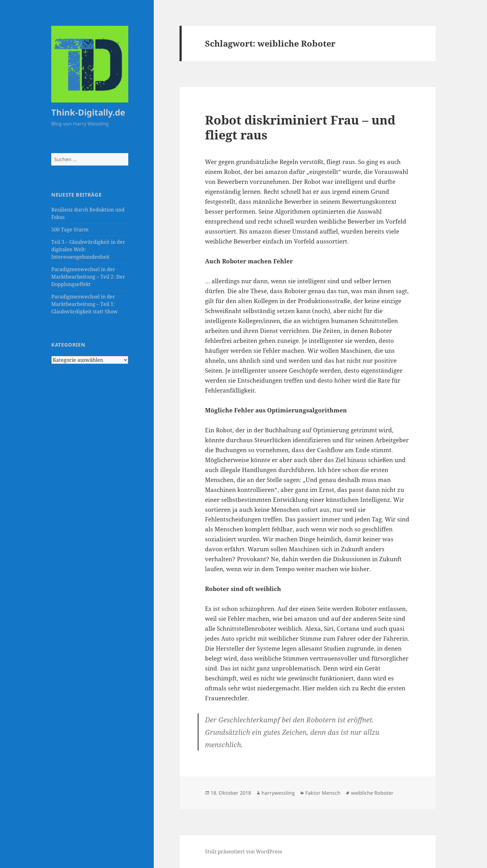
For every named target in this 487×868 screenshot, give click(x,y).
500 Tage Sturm (70, 229)
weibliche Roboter (372, 793)
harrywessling (278, 793)
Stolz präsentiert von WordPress (243, 852)
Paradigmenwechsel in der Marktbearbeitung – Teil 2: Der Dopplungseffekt (88, 277)
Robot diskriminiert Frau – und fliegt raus (300, 127)
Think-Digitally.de (88, 112)
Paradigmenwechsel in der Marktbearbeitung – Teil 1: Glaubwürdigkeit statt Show (84, 304)
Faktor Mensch (323, 793)
